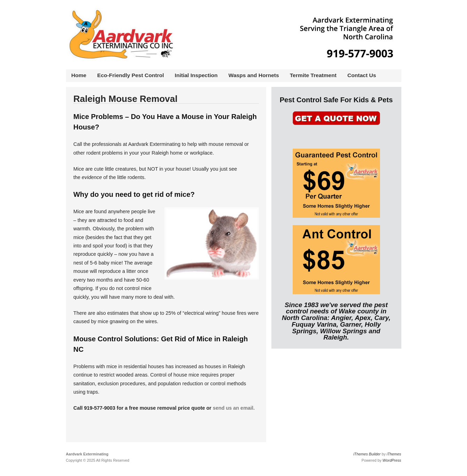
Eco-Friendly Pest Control (130, 75)
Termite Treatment (313, 75)
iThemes (394, 454)
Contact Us (362, 75)
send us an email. (234, 408)
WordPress (392, 460)
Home (79, 75)
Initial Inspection (196, 75)
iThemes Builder (367, 454)
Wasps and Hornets (254, 75)
